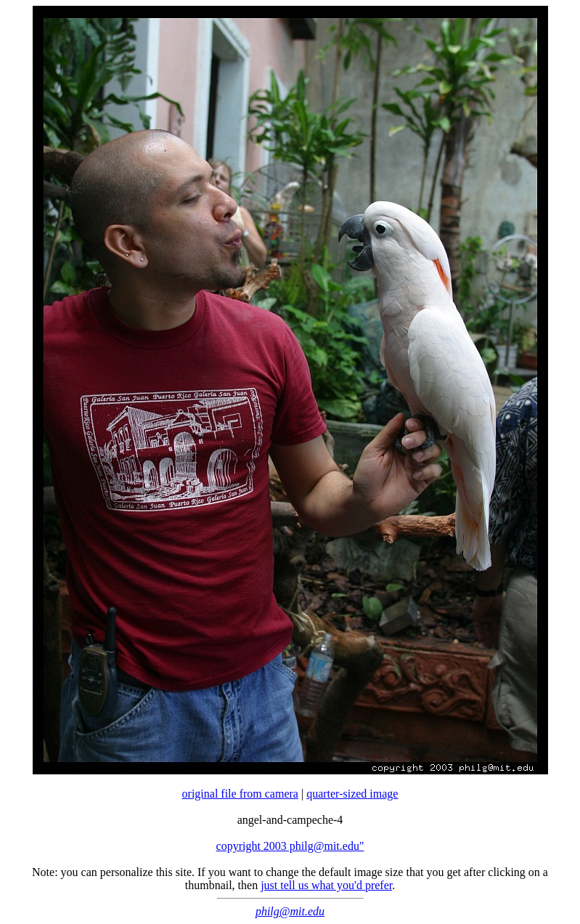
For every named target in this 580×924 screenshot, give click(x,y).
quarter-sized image (352, 794)
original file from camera (240, 794)
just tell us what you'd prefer (326, 885)
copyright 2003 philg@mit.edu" (290, 846)
